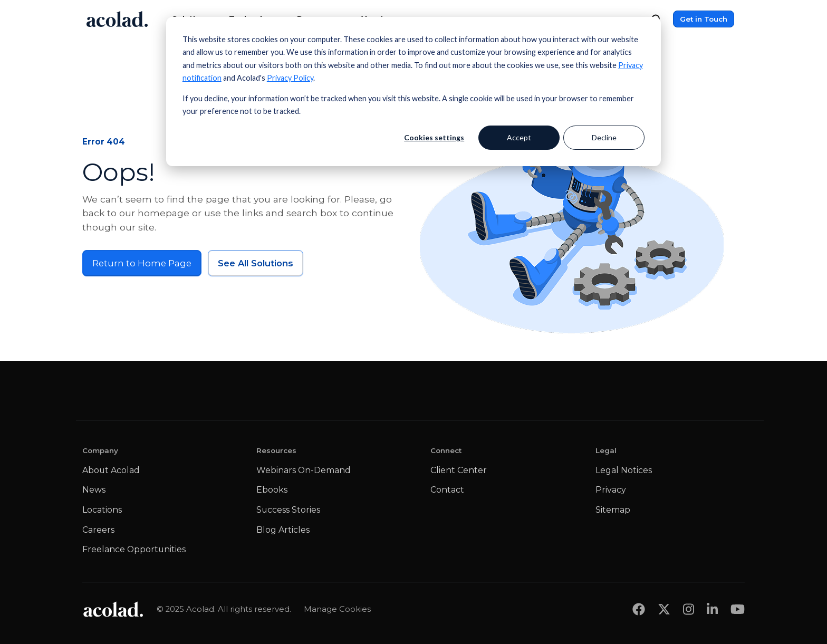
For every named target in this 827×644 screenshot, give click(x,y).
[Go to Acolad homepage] (117, 19)
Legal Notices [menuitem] (624, 470)
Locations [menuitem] (102, 510)
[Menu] (737, 19)
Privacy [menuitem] (611, 490)
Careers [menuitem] (98, 530)
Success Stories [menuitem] (288, 510)
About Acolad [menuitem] (111, 470)
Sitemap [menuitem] (613, 510)
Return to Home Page (142, 263)
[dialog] (413, 92)
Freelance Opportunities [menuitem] (134, 549)
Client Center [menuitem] (459, 470)
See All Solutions (256, 263)
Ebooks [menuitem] (272, 490)
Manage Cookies (337, 609)
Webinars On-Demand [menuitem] (304, 470)
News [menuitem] (94, 490)
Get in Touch (704, 19)
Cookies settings (434, 137)
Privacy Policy (290, 78)
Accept (519, 137)
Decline (604, 137)
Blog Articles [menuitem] (283, 530)
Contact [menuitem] (447, 490)
